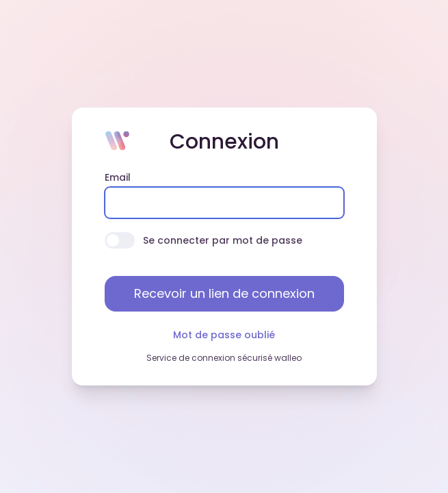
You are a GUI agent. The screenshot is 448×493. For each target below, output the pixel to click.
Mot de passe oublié (224, 335)
